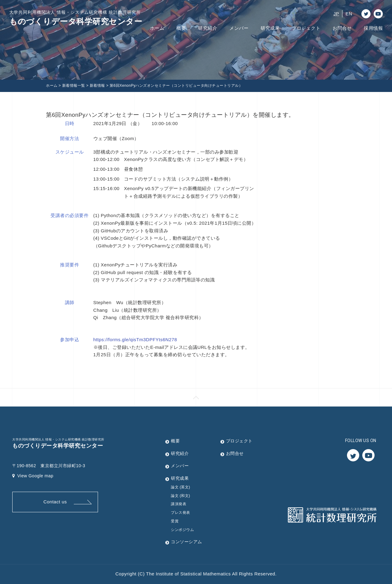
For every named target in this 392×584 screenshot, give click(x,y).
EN (349, 14)
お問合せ (342, 28)
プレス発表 (181, 513)
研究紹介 (208, 28)
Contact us (55, 502)
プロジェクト (306, 28)
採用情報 (373, 28)
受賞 (175, 521)
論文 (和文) (181, 496)
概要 (181, 28)
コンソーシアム (187, 542)
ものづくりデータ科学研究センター (76, 18)
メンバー (239, 28)
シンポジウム (182, 530)
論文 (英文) (181, 487)
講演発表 (179, 504)
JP (336, 14)
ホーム (157, 28)
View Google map (33, 476)
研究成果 (270, 28)
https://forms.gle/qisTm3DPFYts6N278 (135, 340)
